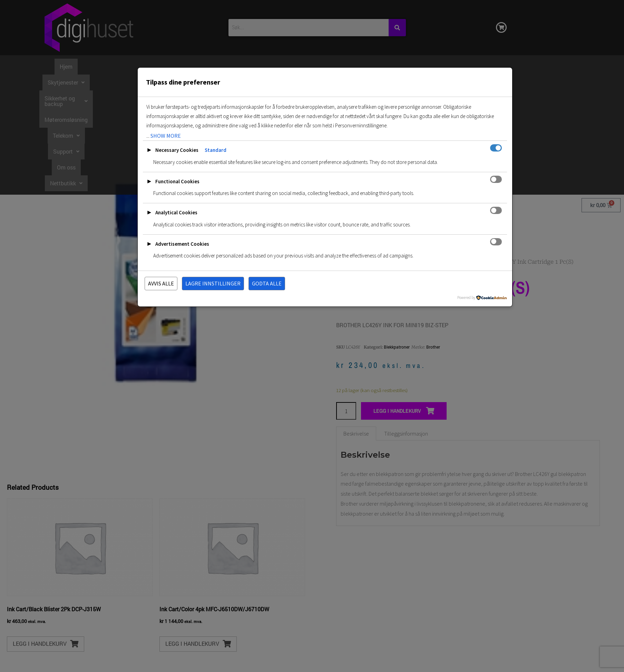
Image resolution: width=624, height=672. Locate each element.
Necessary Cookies (177, 150)
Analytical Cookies (176, 212)
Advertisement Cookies (182, 244)
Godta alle (267, 283)
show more (166, 136)
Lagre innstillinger (213, 283)
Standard (216, 150)
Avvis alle (161, 283)
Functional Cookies (177, 181)
